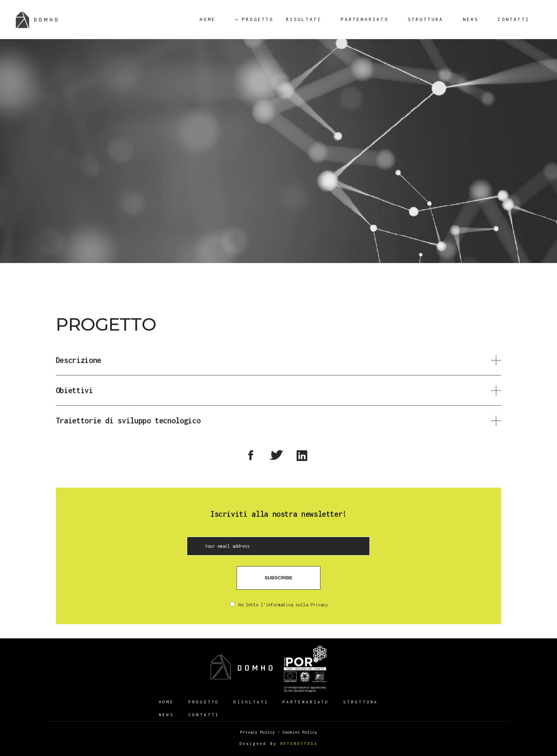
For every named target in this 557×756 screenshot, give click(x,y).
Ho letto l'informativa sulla (279, 605)
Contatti (204, 715)
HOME (167, 702)
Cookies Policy (300, 732)
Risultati (251, 702)
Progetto (204, 702)
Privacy (319, 605)
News (167, 715)
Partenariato (306, 702)
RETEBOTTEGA (299, 744)
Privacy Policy (258, 732)
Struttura (361, 702)
